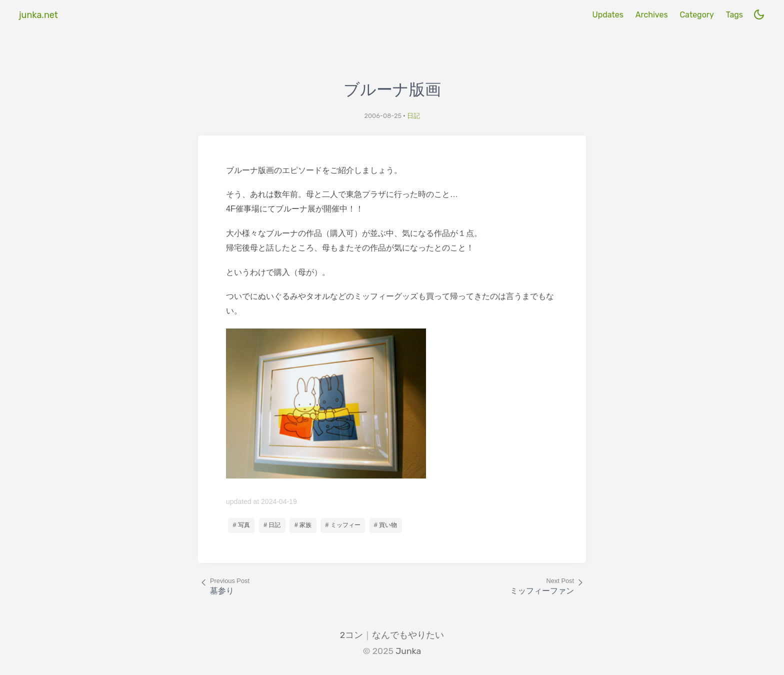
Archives (652, 15)
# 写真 (241, 525)
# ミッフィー (343, 525)
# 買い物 (385, 525)
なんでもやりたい (408, 635)
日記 (413, 116)
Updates (607, 15)
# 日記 (272, 525)
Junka (408, 651)
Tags (734, 15)
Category (696, 15)
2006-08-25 (383, 116)
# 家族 (303, 525)
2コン (351, 635)
